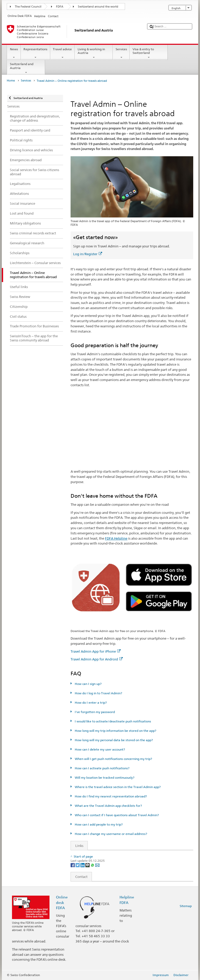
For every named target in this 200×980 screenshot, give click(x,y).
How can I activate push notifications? (102, 768)
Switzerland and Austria (26, 68)
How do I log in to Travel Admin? (98, 693)
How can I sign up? (88, 684)
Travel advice (63, 53)
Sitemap (186, 906)
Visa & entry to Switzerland (149, 53)
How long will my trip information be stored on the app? (115, 731)
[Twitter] (78, 865)
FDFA (60, 7)
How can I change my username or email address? (111, 834)
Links (77, 846)
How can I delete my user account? (99, 749)
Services (121, 53)
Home (11, 81)
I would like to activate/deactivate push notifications (113, 721)
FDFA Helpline (116, 538)
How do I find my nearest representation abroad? (110, 796)
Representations (36, 53)
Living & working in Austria (94, 53)
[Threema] (88, 865)
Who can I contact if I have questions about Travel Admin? (116, 815)
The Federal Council (28, 7)
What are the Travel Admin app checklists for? (108, 806)
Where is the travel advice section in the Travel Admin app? (117, 787)
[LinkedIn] (83, 865)
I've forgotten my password (94, 712)
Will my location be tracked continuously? (104, 778)
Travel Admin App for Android (97, 659)
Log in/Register (88, 254)
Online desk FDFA (62, 902)
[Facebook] (73, 865)
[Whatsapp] (93, 865)
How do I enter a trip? (90, 703)
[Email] (97, 865)
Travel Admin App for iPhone (96, 651)
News (14, 53)
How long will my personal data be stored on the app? (113, 740)
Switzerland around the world (98, 7)
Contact (79, 877)
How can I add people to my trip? (98, 824)
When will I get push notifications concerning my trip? (113, 759)
